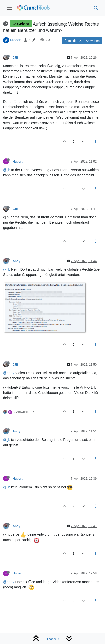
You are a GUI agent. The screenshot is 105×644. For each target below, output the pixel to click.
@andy (9, 373)
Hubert (18, 162)
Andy (17, 261)
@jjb (7, 170)
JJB (15, 58)
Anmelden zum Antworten (82, 41)
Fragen (16, 40)
